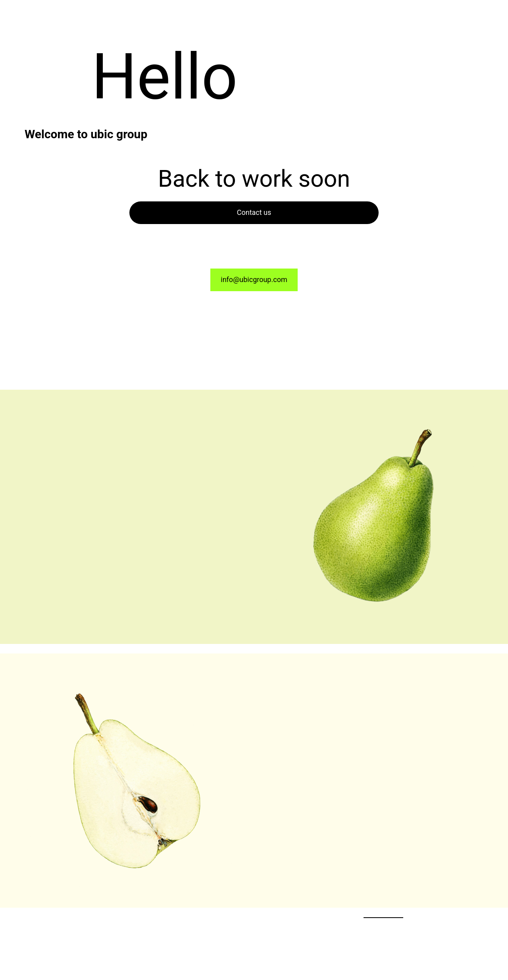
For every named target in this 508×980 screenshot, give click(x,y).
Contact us (254, 212)
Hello (165, 77)
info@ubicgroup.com (254, 279)
